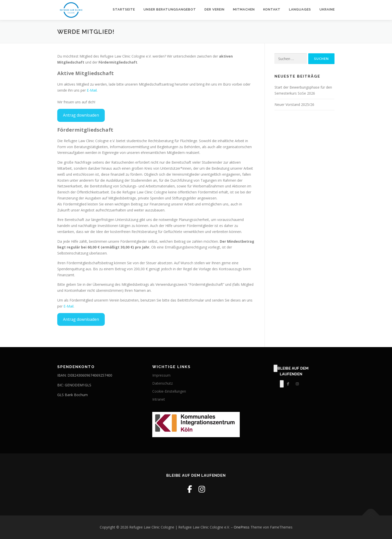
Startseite (124, 9)
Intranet (159, 399)
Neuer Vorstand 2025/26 (294, 104)
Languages (300, 9)
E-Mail (92, 90)
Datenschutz (162, 383)
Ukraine (327, 9)
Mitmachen (244, 9)
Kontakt (272, 9)
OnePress (242, 527)
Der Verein (214, 9)
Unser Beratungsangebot (170, 9)
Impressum (161, 375)
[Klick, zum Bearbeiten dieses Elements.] (275, 368)
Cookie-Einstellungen (169, 391)
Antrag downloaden (81, 115)
